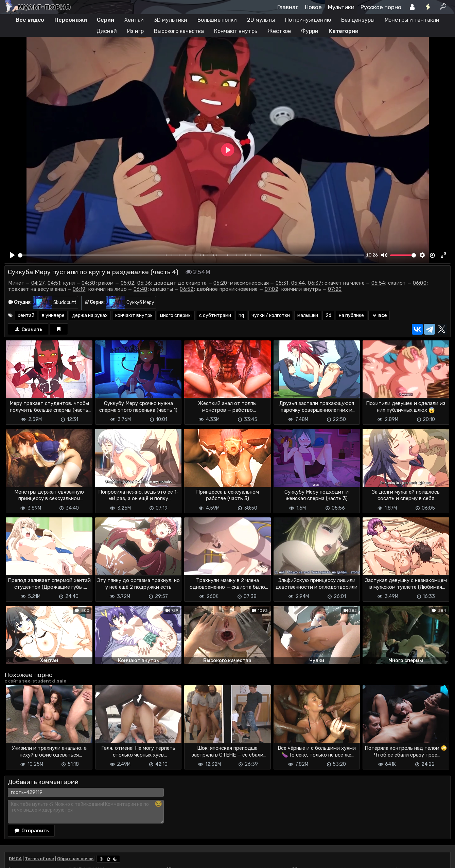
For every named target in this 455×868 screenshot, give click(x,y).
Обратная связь (75, 859)
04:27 (38, 283)
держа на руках (90, 315)
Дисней (107, 31)
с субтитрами (215, 315)
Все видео (30, 20)
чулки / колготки (271, 315)
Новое (313, 7)
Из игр (135, 31)
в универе (53, 315)
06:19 (79, 289)
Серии (106, 20)
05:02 (128, 283)
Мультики (341, 7)
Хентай (134, 20)
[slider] (191, 255)
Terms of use (39, 859)
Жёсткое (279, 31)
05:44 (298, 283)
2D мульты (261, 20)
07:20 (335, 289)
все (379, 315)
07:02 (272, 289)
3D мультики (171, 20)
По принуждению (308, 20)
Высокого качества (179, 31)
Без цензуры (358, 20)
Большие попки (217, 20)
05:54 (378, 283)
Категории (344, 31)
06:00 (420, 283)
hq (241, 315)
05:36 (144, 283)
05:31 (282, 283)
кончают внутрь (134, 315)
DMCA (15, 859)
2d (328, 315)
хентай (26, 315)
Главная (288, 7)
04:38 (89, 283)
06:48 (141, 289)
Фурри (310, 31)
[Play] (12, 255)
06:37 (315, 283)
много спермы (176, 315)
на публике (351, 315)
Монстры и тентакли (412, 20)
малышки (308, 315)
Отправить (31, 831)
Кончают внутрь (236, 31)
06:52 (187, 289)
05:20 (220, 283)
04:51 (54, 283)
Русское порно (381, 7)
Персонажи (71, 20)
